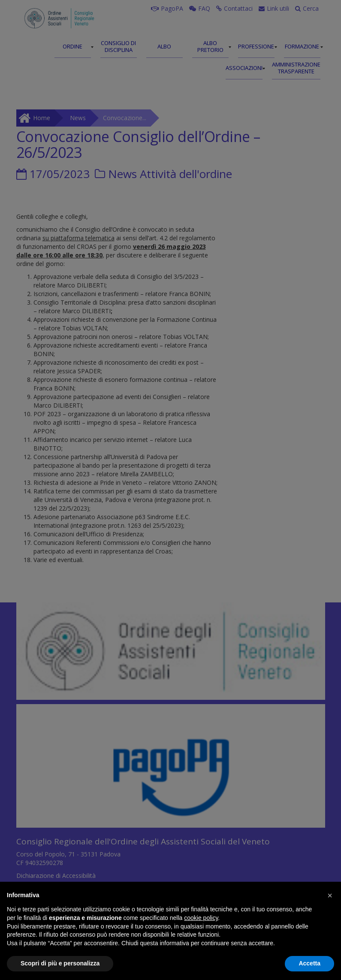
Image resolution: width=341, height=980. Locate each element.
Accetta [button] (309, 963)
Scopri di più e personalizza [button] (60, 963)
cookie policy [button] (201, 918)
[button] (330, 895)
